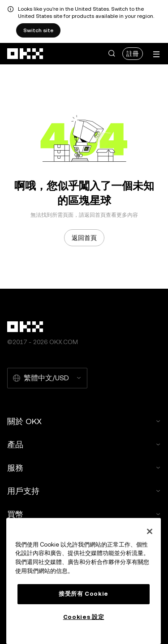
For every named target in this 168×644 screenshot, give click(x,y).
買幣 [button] (84, 514)
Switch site (38, 30)
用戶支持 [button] (84, 491)
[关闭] (150, 531)
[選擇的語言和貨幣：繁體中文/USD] (47, 378)
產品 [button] (84, 444)
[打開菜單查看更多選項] (156, 54)
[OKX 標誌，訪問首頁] (26, 54)
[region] (84, 581)
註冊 (133, 54)
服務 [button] (84, 468)
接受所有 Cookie (84, 594)
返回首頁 (84, 238)
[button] (112, 54)
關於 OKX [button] (84, 421)
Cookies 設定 (84, 617)
